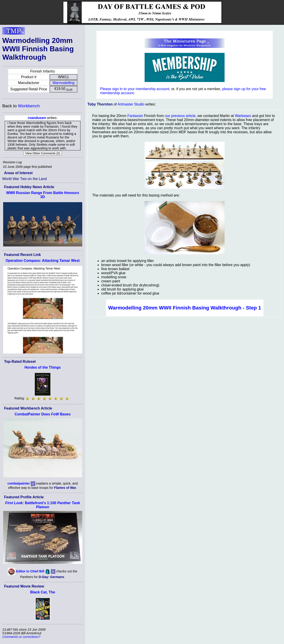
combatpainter (19, 483)
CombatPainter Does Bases (43, 414)
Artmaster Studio (131, 104)
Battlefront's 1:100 (43, 505)
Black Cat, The (42, 592)
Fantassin (135, 116)
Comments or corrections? (21, 637)
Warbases (243, 116)
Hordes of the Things (43, 367)
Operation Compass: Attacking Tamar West (43, 261)
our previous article (180, 116)
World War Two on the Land (25, 179)
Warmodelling (63, 83)
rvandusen (37, 118)
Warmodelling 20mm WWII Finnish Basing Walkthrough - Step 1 (185, 308)
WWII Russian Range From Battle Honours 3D (43, 195)
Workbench (29, 106)
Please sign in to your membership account (135, 89)
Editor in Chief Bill (30, 571)
